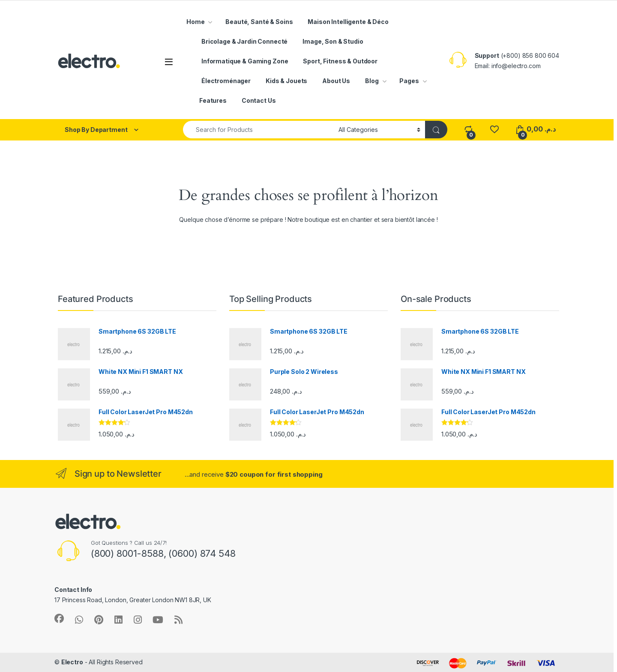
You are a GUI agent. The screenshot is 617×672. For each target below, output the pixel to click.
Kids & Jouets (286, 81)
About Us (336, 81)
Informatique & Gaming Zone (245, 61)
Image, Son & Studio (333, 41)
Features (213, 100)
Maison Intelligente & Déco (348, 22)
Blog (372, 81)
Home (195, 22)
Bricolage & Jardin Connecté (244, 41)
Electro (72, 662)
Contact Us (259, 100)
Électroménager (226, 81)
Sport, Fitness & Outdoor (340, 61)
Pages (409, 81)
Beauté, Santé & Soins (259, 22)
